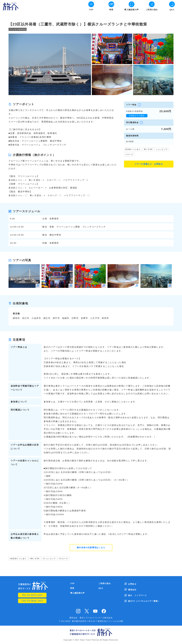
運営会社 (132, 589)
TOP (91, 10)
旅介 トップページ (137, 593)
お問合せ (132, 584)
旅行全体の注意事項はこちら (91, 548)
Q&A (172, 10)
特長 (111, 10)
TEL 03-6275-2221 (32, 596)
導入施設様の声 (132, 10)
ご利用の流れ (152, 10)
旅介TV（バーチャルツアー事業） (144, 598)
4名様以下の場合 (137, 116)
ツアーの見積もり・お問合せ (149, 164)
